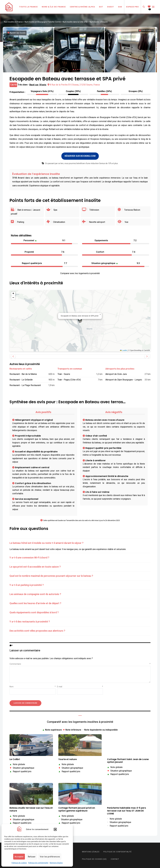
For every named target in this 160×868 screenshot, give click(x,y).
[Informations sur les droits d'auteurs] (146, 30)
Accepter (19, 857)
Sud (120, 7)
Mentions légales (56, 863)
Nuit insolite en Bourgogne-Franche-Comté (43, 22)
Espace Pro (133, 7)
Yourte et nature (68, 759)
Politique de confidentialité (38, 863)
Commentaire (80, 664)
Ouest (110, 7)
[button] (55, 829)
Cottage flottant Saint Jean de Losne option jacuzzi (128, 760)
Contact (115, 859)
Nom (33, 686)
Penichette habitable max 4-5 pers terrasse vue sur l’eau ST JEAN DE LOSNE (127, 811)
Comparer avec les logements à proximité (80, 273)
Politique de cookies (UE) (94, 859)
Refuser (32, 857)
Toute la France (28, 7)
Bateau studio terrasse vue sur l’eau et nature (31, 809)
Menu (153, 7)
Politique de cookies (19, 863)
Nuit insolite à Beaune (99, 22)
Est (101, 7)
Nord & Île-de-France (54, 7)
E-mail (80, 686)
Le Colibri (15, 759)
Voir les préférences (50, 857)
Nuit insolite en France (13, 22)
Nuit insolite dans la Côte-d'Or (75, 22)
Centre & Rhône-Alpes (82, 7)
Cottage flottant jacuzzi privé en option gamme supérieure (77, 809)
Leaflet (123, 350)
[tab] (80, 543)
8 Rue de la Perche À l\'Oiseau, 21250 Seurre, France (74, 84)
